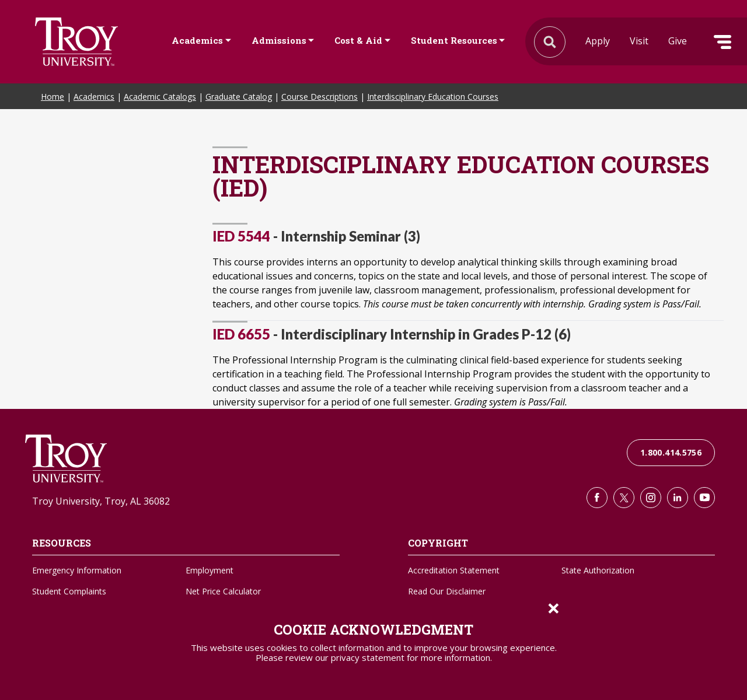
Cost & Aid (358, 40)
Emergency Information (77, 570)
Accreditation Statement (454, 570)
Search (76, 42)
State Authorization (598, 570)
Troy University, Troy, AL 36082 (101, 501)
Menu (722, 42)
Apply (598, 41)
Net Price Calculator (223, 591)
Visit (639, 41)
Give (678, 41)
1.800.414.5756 (671, 452)
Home (53, 97)
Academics (197, 40)
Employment (210, 570)
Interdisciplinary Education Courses (433, 97)
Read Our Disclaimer (447, 591)
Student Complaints (69, 591)
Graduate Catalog (239, 97)
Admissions (279, 40)
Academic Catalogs (160, 97)
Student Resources (454, 40)
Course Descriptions (320, 97)
